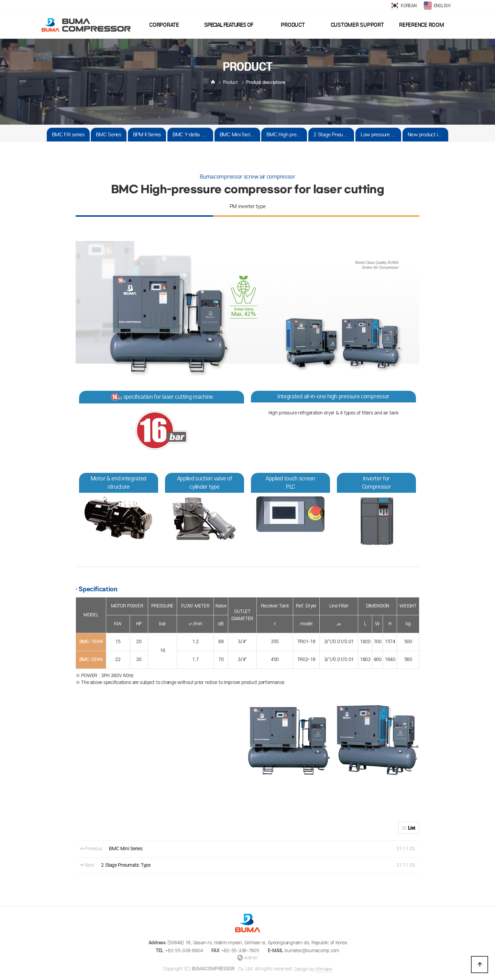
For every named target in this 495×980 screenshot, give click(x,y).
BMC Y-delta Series (193, 134)
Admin (247, 958)
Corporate (164, 25)
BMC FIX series (68, 134)
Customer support (357, 25)
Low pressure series (381, 134)
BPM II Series (147, 134)
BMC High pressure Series (287, 134)
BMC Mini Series (237, 134)
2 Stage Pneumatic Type (334, 134)
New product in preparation (428, 134)
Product (293, 25)
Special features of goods (229, 30)
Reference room (421, 25)
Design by (313, 969)
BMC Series (108, 134)
